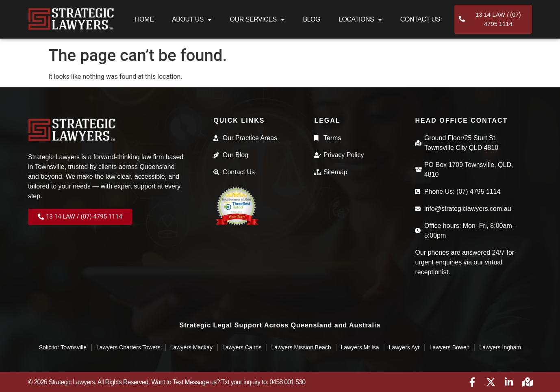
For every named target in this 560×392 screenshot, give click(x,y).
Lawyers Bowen (450, 347)
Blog (311, 21)
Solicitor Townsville (63, 347)
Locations (360, 21)
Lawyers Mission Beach (301, 347)
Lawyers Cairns (242, 347)
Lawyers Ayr (404, 347)
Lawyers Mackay (191, 347)
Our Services (257, 21)
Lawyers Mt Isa (360, 347)
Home (144, 21)
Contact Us (420, 21)
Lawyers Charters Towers (128, 347)
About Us (192, 21)
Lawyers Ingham (500, 347)
